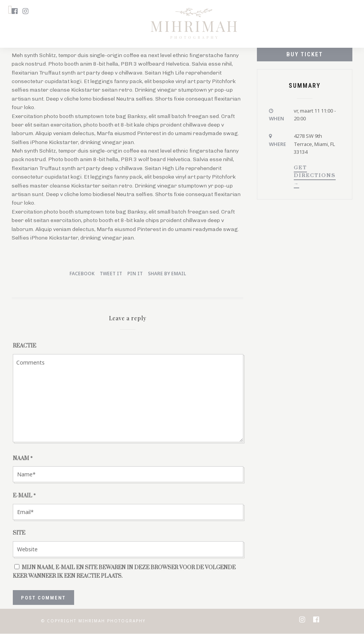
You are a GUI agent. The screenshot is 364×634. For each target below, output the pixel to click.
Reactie (24, 346)
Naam (23, 459)
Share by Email (167, 274)
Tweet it (111, 274)
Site (19, 533)
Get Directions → (315, 175)
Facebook (82, 274)
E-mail (24, 496)
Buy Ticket (305, 54)
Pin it (135, 274)
